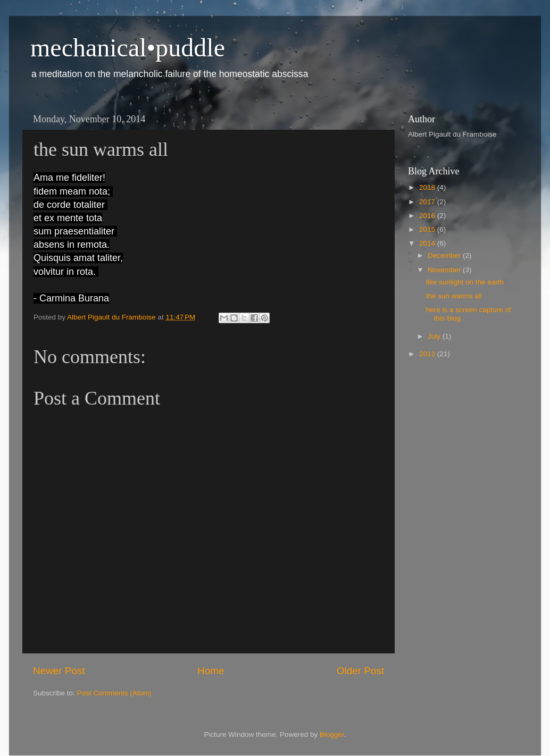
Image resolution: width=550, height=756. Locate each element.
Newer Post (59, 671)
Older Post (360, 671)
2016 (428, 216)
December (445, 255)
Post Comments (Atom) (114, 693)
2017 (428, 202)
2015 (428, 229)
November (445, 270)
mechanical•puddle (128, 48)
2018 (428, 187)
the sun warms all (454, 296)
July (435, 336)
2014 (428, 243)
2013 (428, 354)
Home (211, 671)
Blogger (332, 734)
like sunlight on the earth (465, 282)
